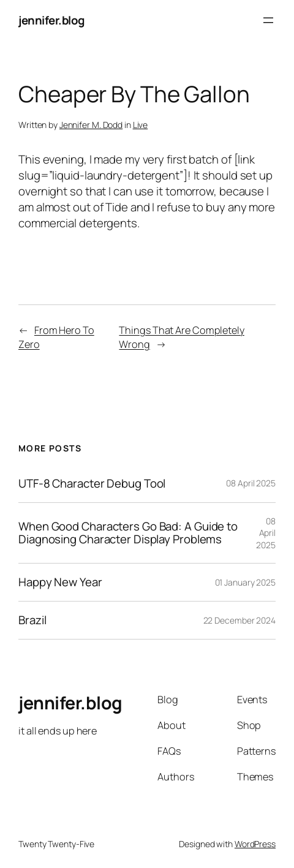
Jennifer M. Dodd (91, 125)
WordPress (255, 844)
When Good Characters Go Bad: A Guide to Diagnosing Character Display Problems (128, 533)
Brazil (32, 620)
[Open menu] (268, 20)
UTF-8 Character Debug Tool (92, 484)
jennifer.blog (51, 20)
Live (141, 125)
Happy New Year (60, 582)
